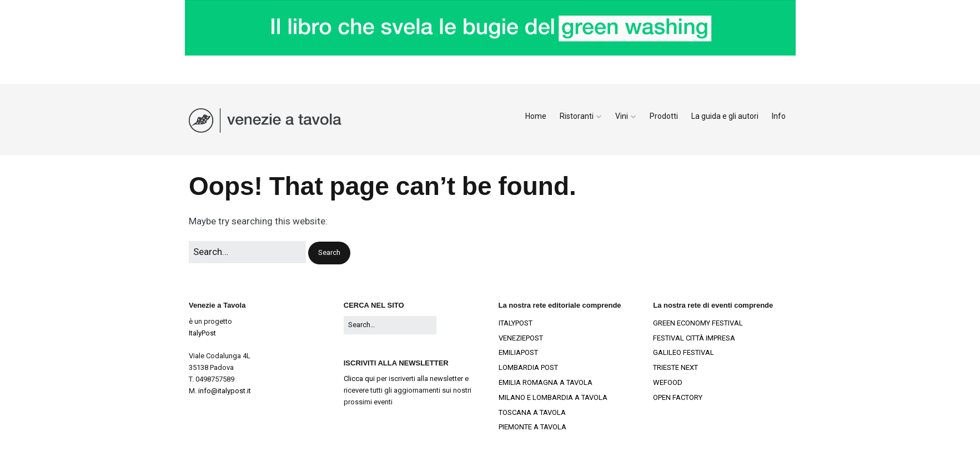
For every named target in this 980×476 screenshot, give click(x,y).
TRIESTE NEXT (675, 367)
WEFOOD (668, 382)
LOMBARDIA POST (528, 367)
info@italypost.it (225, 391)
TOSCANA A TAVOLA (532, 412)
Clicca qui (359, 379)
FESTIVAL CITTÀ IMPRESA (694, 338)
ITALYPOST (516, 323)
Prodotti (664, 116)
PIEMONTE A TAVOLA (532, 427)
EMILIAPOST (518, 352)
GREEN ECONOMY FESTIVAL (698, 323)
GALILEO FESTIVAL (684, 352)
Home (536, 116)
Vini (622, 116)
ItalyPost (202, 333)
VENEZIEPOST (521, 338)
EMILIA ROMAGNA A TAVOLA (546, 382)
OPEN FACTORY (678, 397)
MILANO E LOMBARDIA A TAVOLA (553, 397)
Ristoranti (577, 116)
